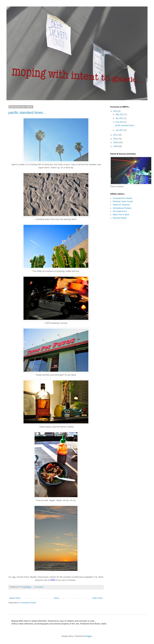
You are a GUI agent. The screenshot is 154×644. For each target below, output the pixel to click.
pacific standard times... (27, 113)
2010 (116, 139)
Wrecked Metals (120, 218)
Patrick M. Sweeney (121, 205)
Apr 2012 (120, 118)
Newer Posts (15, 598)
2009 (116, 142)
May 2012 (120, 114)
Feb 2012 (120, 122)
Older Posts (98, 598)
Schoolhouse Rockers (122, 208)
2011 (116, 135)
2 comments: (39, 587)
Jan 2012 (120, 130)
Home (56, 598)
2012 (116, 111)
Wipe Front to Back (121, 215)
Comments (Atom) (28, 603)
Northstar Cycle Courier (123, 201)
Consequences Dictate (122, 198)
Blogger (89, 636)
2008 (116, 146)
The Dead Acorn (120, 211)
